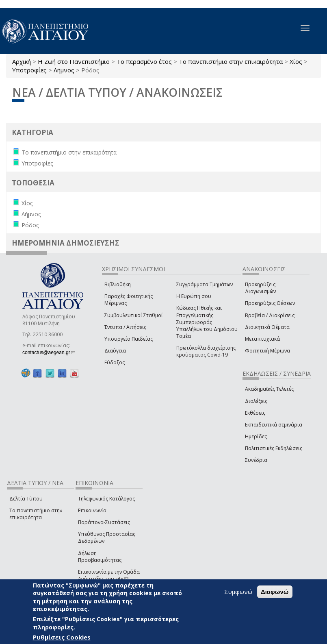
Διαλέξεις (256, 401)
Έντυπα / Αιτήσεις (125, 327)
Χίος (296, 61)
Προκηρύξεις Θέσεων (270, 303)
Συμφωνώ (238, 592)
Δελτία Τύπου (26, 499)
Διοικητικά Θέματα (267, 327)
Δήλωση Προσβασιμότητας (100, 557)
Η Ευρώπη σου (194, 296)
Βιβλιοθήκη (118, 284)
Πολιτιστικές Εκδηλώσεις (274, 448)
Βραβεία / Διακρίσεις (270, 315)
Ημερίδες (256, 436)
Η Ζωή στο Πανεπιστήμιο (74, 61)
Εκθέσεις (255, 413)
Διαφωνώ (275, 592)
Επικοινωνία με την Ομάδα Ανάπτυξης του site (109, 575)
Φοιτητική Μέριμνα (267, 351)
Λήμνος (64, 70)
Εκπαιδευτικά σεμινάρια (274, 425)
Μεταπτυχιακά (262, 339)
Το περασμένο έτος (144, 61)
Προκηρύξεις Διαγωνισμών (260, 288)
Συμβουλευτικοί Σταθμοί (134, 315)
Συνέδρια (256, 460)
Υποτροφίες (29, 70)
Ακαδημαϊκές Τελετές (269, 389)
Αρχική (22, 61)
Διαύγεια (115, 351)
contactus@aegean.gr (49, 352)
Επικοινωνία (92, 510)
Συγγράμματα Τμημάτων (205, 284)
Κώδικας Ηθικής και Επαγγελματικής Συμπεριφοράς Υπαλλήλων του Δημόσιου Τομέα (207, 322)
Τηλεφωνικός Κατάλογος (106, 499)
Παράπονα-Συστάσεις (104, 522)
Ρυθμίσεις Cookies (62, 637)
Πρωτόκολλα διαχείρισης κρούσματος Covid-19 (206, 351)
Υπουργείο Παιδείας (129, 339)
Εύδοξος (115, 362)
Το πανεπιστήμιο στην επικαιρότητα (231, 61)
